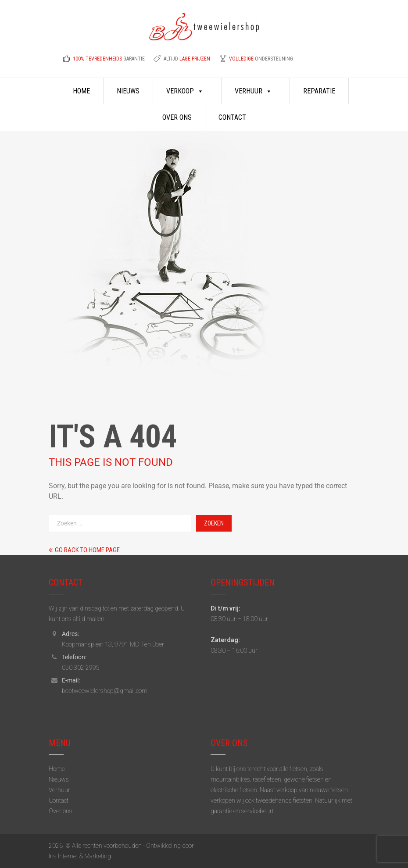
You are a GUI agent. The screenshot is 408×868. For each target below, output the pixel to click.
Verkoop (185, 91)
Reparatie (319, 91)
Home (81, 91)
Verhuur (253, 91)
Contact (232, 117)
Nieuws (128, 91)
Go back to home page (84, 550)
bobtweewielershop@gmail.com (105, 691)
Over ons (177, 117)
